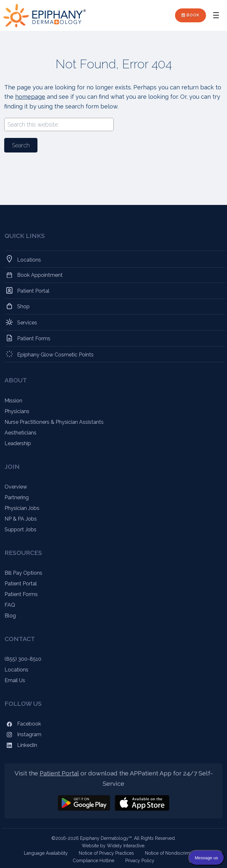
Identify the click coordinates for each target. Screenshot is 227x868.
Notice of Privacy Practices (106, 853)
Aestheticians (21, 433)
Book (191, 15)
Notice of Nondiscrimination (174, 853)
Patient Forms (34, 338)
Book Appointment (40, 275)
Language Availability (46, 853)
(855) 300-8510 (23, 659)
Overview (16, 487)
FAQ (10, 605)
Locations (29, 259)
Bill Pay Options (23, 573)
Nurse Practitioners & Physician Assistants (54, 422)
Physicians (17, 411)
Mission (13, 401)
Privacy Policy (140, 861)
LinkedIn (21, 745)
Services (27, 322)
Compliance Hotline (93, 861)
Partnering (17, 497)
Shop (24, 306)
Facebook (23, 724)
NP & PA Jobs (21, 519)
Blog (10, 616)
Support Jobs (21, 530)
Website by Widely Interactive (113, 846)
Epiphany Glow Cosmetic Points (56, 354)
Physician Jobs (22, 508)
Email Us (15, 680)
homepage (30, 97)
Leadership (18, 443)
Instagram (23, 734)
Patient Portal (33, 291)
